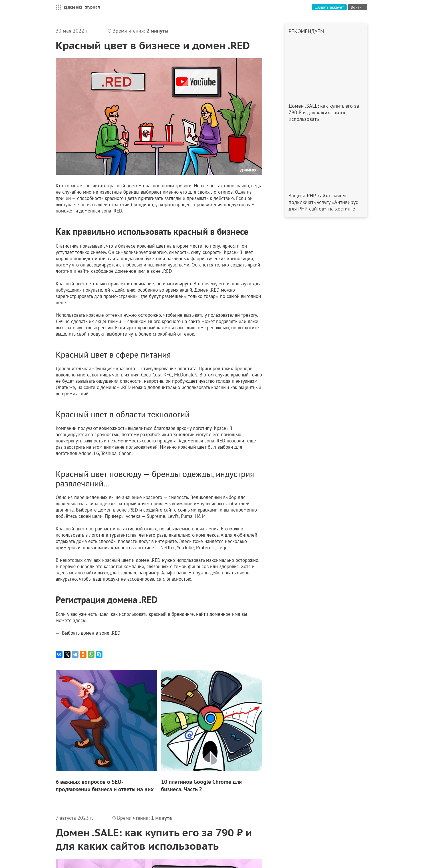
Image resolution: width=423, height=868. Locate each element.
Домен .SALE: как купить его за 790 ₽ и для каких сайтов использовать (154, 839)
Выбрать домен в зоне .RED (91, 633)
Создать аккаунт (329, 7)
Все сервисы (57, 7)
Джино (73, 7)
